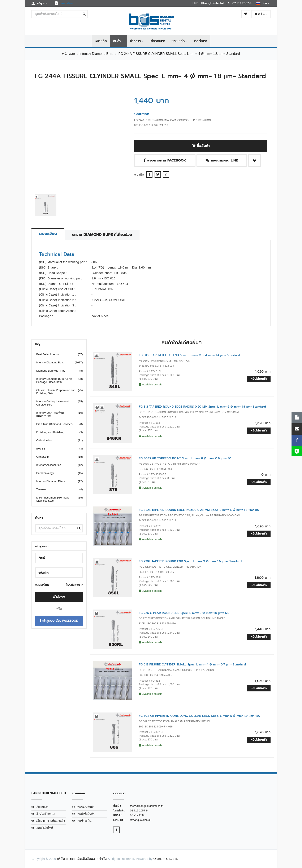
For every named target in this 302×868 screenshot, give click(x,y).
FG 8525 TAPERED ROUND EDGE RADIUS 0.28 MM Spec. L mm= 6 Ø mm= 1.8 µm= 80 (199, 510)
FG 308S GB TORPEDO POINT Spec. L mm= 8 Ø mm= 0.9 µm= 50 (185, 458)
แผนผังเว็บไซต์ (44, 828)
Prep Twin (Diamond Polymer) (57, 424)
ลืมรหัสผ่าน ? (74, 585)
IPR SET (57, 449)
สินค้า (117, 41)
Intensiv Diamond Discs (57, 481)
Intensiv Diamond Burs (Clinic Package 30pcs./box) (57, 381)
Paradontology (57, 473)
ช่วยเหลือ (178, 41)
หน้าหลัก (101, 41)
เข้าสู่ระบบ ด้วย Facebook (59, 621)
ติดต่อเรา (201, 41)
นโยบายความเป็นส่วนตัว (50, 821)
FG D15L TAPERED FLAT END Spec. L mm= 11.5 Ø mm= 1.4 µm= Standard (189, 355)
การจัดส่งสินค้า (85, 807)
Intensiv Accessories (57, 465)
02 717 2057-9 (139, 811)
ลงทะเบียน (42, 585)
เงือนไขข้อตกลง (45, 814)
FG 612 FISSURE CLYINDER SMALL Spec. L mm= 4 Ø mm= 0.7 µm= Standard (192, 665)
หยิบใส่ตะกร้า (259, 379)
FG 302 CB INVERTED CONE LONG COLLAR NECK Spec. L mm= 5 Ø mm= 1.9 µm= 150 (200, 716)
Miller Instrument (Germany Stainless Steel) (57, 499)
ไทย (263, 3)
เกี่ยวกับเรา (158, 41)
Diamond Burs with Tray (57, 371)
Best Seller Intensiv (57, 355)
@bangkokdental (140, 820)
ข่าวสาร (135, 41)
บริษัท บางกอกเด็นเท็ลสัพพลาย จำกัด (82, 859)
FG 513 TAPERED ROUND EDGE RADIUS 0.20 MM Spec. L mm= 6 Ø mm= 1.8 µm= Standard (202, 407)
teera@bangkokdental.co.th (147, 806)
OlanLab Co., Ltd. (166, 859)
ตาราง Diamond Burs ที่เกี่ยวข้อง (103, 235)
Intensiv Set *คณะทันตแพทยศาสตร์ (57, 415)
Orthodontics (57, 441)
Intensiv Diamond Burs (96, 54)
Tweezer (57, 490)
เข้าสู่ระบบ (59, 597)
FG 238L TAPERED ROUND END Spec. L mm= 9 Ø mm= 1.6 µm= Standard (190, 561)
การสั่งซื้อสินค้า (86, 814)
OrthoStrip (57, 457)
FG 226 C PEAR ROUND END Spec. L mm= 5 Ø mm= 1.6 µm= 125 (184, 613)
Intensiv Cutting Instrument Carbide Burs (57, 403)
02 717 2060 (138, 815)
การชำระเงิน (84, 821)
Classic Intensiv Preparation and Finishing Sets (57, 392)
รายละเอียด (48, 234)
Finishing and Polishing (57, 432)
